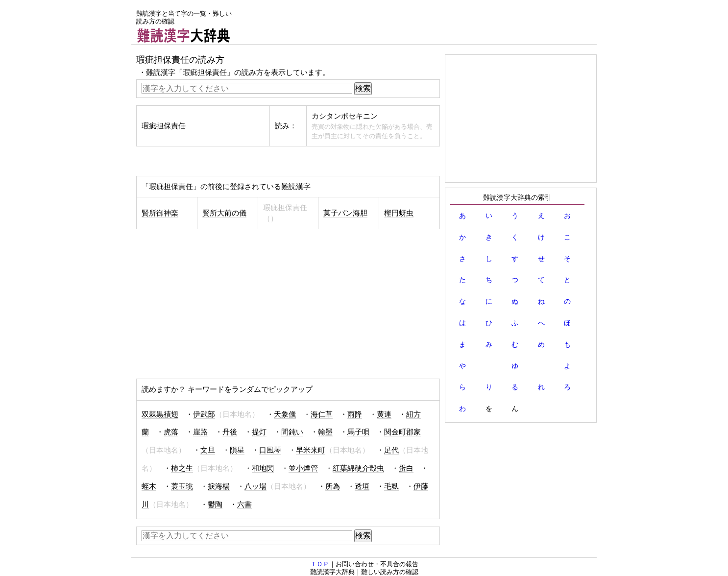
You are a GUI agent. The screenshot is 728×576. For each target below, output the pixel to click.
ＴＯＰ (320, 564)
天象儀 (285, 414)
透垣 (362, 486)
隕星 (237, 450)
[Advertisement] (418, 22)
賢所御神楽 (160, 213)
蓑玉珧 (182, 486)
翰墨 (325, 432)
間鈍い (292, 432)
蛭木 (149, 486)
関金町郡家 (402, 432)
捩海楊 (219, 486)
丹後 (230, 432)
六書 (244, 504)
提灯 (259, 432)
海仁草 (322, 414)
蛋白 (406, 468)
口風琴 (270, 450)
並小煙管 (303, 468)
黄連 (384, 414)
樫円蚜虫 (399, 213)
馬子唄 (358, 432)
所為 (333, 486)
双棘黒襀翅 (160, 414)
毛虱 (391, 486)
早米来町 (311, 450)
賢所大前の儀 (224, 213)
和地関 (263, 468)
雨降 (355, 414)
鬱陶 (215, 504)
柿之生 (182, 468)
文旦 (208, 450)
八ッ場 (255, 486)
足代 (391, 450)
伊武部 (204, 414)
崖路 (200, 432)
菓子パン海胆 (345, 213)
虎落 (171, 432)
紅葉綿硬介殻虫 (358, 468)
